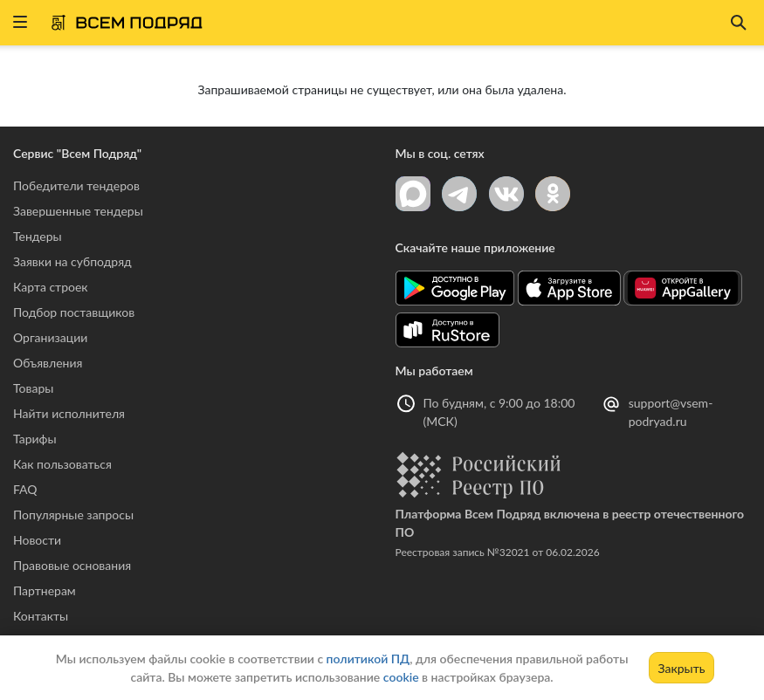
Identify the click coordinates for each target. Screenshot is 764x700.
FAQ (25, 489)
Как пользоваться (62, 464)
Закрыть (682, 668)
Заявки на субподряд (72, 261)
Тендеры (38, 236)
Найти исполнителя (69, 413)
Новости (37, 540)
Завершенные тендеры (78, 211)
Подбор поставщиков (74, 312)
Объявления (48, 363)
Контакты (41, 616)
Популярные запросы (73, 515)
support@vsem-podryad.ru (671, 412)
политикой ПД (368, 659)
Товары (33, 388)
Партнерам (45, 590)
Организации (50, 337)
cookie (401, 677)
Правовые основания (72, 565)
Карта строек (51, 287)
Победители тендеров (76, 185)
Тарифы (35, 439)
